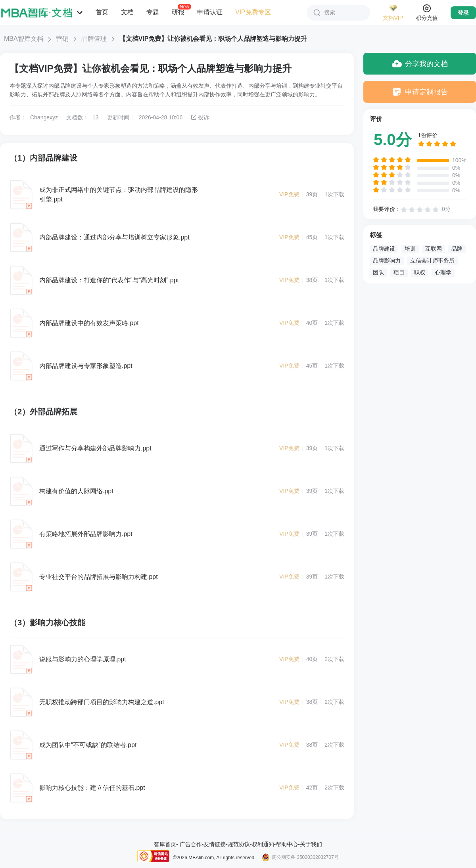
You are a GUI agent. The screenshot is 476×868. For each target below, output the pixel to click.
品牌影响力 (387, 261)
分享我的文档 (420, 64)
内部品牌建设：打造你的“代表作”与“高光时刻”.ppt (109, 280)
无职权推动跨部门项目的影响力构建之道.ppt (102, 702)
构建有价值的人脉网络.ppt (76, 491)
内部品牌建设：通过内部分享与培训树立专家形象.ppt (114, 237)
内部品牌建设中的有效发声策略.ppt (89, 323)
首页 (102, 12)
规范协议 (239, 844)
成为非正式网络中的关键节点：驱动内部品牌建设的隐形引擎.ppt (119, 194)
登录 (463, 13)
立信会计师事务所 (432, 261)
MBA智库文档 (24, 39)
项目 (399, 272)
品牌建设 (384, 249)
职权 (420, 272)
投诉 (200, 117)
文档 (127, 12)
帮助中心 (287, 844)
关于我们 (311, 844)
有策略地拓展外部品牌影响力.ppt (86, 534)
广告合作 (191, 844)
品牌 (457, 249)
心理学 (443, 272)
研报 (178, 12)
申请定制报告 (420, 92)
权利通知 (263, 844)
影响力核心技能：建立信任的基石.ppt (92, 788)
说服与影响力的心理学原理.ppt (83, 659)
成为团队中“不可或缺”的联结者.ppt (88, 745)
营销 (62, 39)
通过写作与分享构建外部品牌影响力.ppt (95, 448)
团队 (378, 272)
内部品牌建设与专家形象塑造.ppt (86, 366)
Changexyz (44, 117)
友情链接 (215, 844)
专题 (153, 12)
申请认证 (210, 12)
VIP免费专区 (253, 12)
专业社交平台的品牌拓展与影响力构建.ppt (99, 577)
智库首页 (165, 844)
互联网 (434, 249)
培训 (410, 249)
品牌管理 (94, 39)
